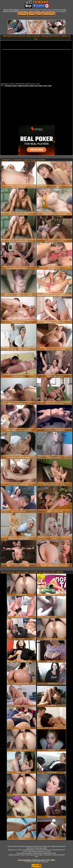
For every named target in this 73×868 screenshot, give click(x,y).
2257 (48, 860)
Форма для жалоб (39, 860)
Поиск (39, 14)
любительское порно (26, 86)
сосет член (47, 86)
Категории (23, 14)
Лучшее (32, 14)
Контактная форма (25, 860)
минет (15, 86)
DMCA (53, 860)
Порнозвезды (49, 14)
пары (41, 86)
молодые (9, 86)
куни (36, 86)
